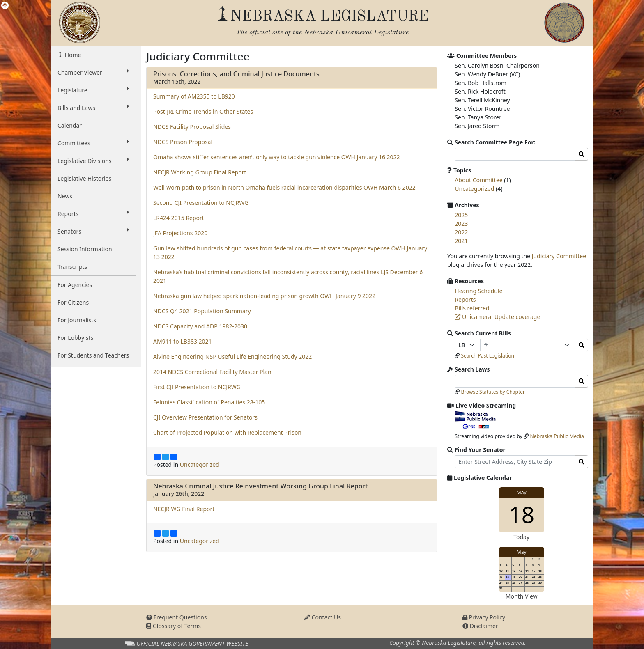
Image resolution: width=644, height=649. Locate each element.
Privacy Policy (484, 617)
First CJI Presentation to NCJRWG (197, 387)
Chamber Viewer (93, 72)
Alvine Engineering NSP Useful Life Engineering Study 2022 (232, 357)
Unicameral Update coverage (497, 317)
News (65, 196)
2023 (461, 224)
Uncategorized (200, 464)
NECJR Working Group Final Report (200, 172)
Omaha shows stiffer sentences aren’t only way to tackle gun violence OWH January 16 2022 (277, 157)
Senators (93, 231)
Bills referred (472, 308)
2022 (461, 232)
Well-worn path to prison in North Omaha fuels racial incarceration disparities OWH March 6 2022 (284, 187)
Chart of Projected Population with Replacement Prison (227, 432)
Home (72, 55)
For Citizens (73, 302)
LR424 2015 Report (179, 218)
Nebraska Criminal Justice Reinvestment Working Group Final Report (260, 486)
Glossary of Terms (174, 626)
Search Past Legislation (488, 356)
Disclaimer (480, 626)
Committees (93, 143)
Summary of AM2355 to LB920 (194, 96)
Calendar (70, 125)
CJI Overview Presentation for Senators (205, 417)
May (522, 492)
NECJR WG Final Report (184, 509)
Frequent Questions (177, 617)
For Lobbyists (75, 338)
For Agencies (75, 285)
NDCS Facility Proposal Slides (192, 127)
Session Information (85, 249)
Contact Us (323, 617)
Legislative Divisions (93, 161)
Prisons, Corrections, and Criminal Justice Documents (236, 74)
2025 (461, 215)
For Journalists (77, 320)
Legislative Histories (84, 178)
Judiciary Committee (559, 256)
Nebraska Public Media (557, 436)
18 (521, 514)
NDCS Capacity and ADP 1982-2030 (200, 326)
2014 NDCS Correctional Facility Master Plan (212, 372)
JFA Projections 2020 (180, 233)
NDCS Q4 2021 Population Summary (202, 311)
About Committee (478, 180)
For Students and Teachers (93, 355)
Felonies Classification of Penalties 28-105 (209, 402)
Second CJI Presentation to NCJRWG (201, 203)
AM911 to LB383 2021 (183, 341)
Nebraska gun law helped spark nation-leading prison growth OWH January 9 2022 (264, 296)
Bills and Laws (93, 108)
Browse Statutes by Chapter (493, 392)
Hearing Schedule (478, 291)
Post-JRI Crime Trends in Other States (203, 111)
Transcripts (72, 267)
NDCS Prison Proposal (183, 142)
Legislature (93, 90)
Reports (93, 213)
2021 (461, 241)
